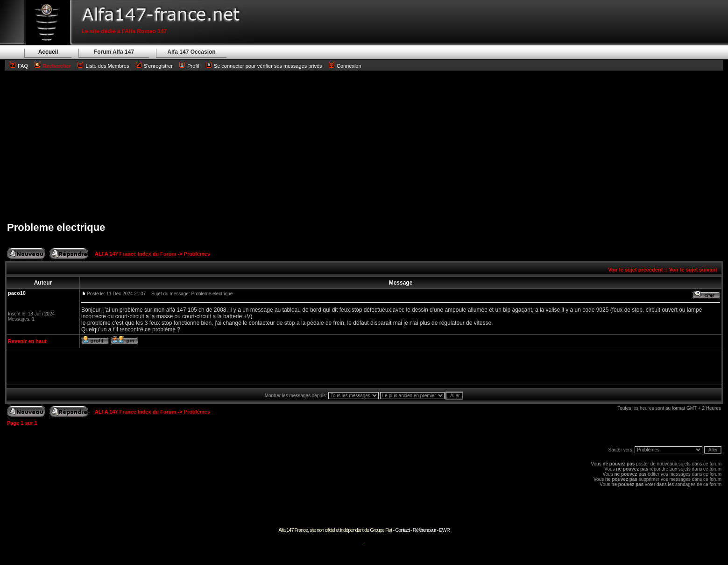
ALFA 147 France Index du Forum (135, 254)
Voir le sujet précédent (635, 270)
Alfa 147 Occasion (191, 52)
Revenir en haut (27, 341)
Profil (193, 66)
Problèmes (197, 254)
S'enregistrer (158, 66)
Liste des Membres (103, 66)
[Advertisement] (364, 146)
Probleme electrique (56, 227)
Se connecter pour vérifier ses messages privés (264, 66)
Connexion (345, 66)
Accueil (48, 52)
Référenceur (424, 530)
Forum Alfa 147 (114, 52)
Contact (402, 530)
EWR (444, 530)
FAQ (23, 66)
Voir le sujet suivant (693, 270)
